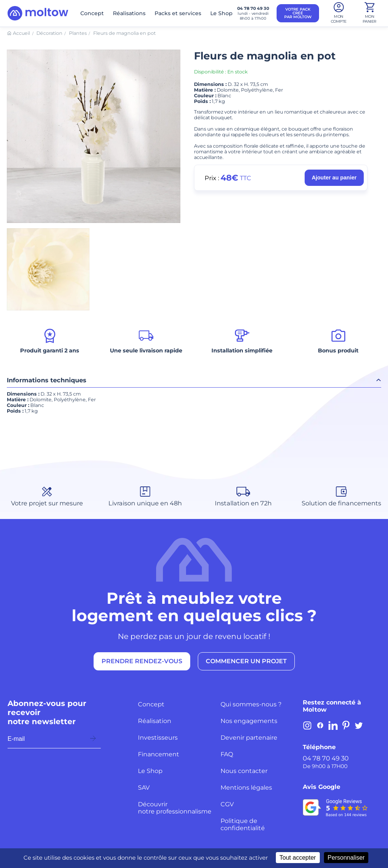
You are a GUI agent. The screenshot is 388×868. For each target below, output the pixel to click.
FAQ (227, 754)
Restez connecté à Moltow (332, 706)
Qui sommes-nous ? (251, 704)
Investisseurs (158, 738)
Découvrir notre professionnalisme (175, 808)
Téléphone (319, 747)
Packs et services (178, 13)
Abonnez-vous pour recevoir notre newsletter (47, 712)
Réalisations (129, 13)
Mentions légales (246, 788)
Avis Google (322, 787)
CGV (227, 804)
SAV (144, 788)
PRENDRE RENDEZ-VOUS (142, 661)
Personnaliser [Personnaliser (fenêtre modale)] (346, 858)
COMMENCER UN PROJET (246, 661)
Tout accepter (298, 858)
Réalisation (155, 721)
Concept (92, 13)
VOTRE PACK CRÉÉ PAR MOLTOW (298, 13)
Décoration (49, 33)
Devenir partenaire (249, 738)
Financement (159, 754)
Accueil (21, 33)
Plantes (78, 33)
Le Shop (221, 13)
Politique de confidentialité (243, 824)
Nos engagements (249, 721)
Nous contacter (244, 771)
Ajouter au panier (334, 178)
